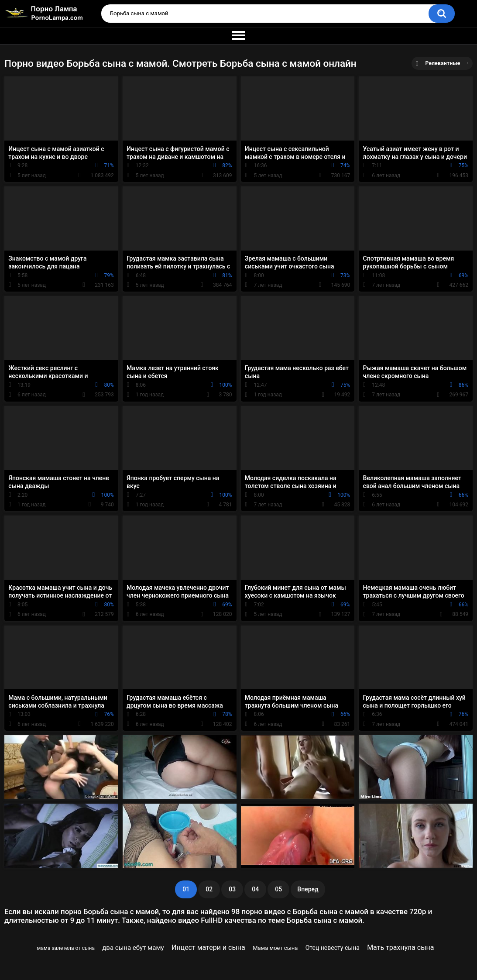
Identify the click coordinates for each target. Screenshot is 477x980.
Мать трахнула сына (400, 947)
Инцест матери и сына (208, 947)
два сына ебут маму (133, 948)
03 (232, 889)
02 (209, 889)
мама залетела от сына (66, 948)
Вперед (308, 889)
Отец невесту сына (333, 948)
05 (278, 889)
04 (255, 889)
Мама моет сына (275, 948)
